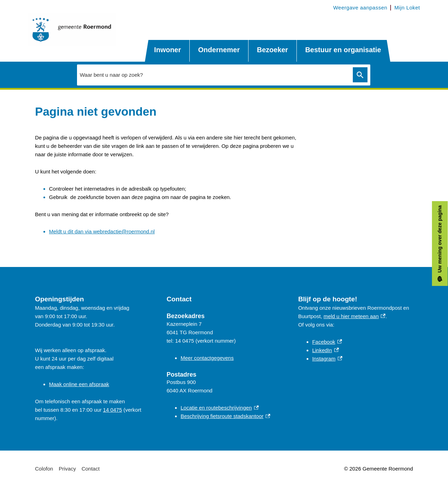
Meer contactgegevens (207, 358)
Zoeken (360, 75)
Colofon (44, 469)
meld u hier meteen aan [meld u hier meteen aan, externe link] (354, 316)
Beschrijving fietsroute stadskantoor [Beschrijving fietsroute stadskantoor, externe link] (225, 416)
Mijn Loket (407, 8)
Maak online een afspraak (79, 384)
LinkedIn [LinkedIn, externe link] (325, 350)
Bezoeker (272, 50)
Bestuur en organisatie (343, 50)
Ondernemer (219, 50)
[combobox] (213, 75)
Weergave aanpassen (360, 8)
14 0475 (112, 410)
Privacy (67, 469)
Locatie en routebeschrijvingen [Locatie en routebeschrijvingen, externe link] (220, 408)
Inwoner (167, 50)
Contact (91, 469)
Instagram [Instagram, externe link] (327, 359)
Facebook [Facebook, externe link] (327, 342)
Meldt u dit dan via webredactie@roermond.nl (102, 231)
